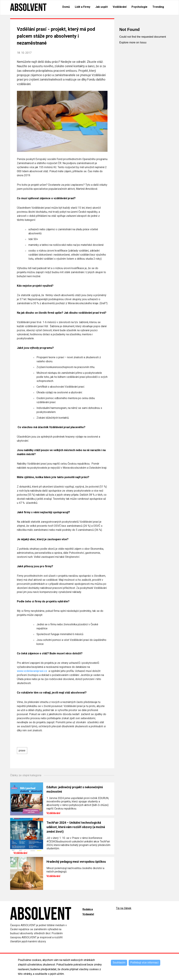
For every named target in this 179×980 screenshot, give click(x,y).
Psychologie (139, 7)
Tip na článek (124, 908)
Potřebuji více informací (144, 963)
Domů (66, 7)
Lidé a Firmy (83, 7)
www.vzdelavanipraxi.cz (32, 671)
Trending (158, 7)
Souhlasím (119, 963)
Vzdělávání (120, 7)
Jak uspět (102, 7)
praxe (22, 750)
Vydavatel (88, 914)
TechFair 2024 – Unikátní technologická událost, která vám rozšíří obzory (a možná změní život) (76, 827)
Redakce (88, 909)
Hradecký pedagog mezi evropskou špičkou (76, 862)
